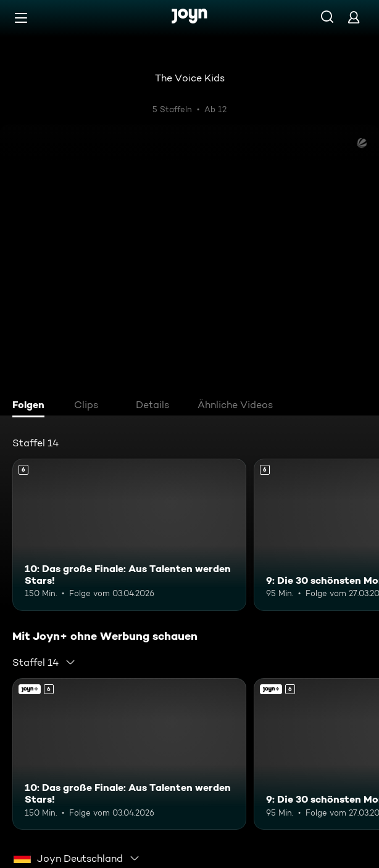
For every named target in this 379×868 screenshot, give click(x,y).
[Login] (354, 17)
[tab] (31, 406)
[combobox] (44, 662)
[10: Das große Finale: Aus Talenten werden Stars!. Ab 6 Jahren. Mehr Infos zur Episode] (129, 534)
